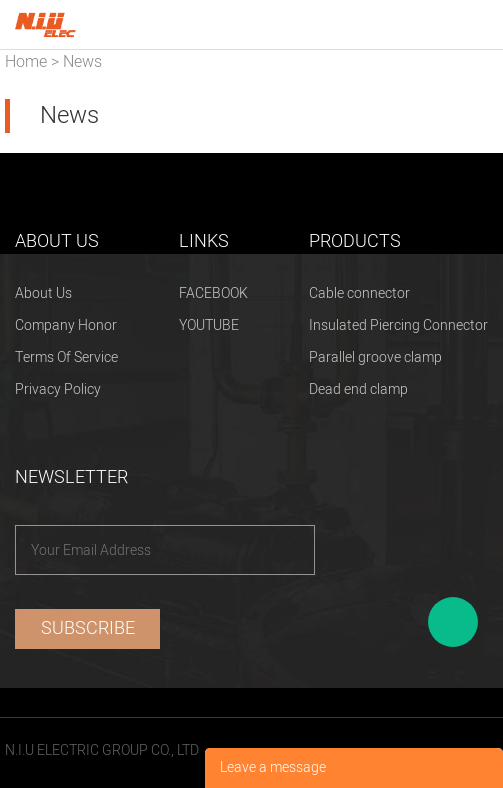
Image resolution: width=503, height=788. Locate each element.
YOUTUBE (209, 325)
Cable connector (359, 293)
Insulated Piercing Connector (398, 325)
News (82, 62)
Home (26, 62)
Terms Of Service (66, 357)
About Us (43, 293)
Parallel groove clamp (375, 357)
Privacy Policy (58, 389)
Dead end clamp (358, 389)
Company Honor (66, 325)
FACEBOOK (213, 293)
